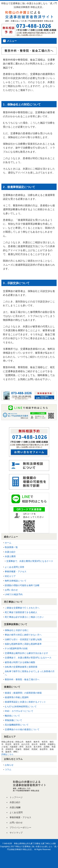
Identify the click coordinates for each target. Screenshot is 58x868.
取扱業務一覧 (11, 547)
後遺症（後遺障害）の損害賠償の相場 (23, 693)
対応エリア (10, 576)
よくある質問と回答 (15, 567)
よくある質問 (16, 812)
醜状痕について (12, 716)
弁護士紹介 (10, 552)
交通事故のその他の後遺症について (22, 729)
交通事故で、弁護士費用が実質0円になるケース (30, 561)
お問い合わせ (11, 590)
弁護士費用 (10, 556)
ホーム (8, 543)
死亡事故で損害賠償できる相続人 (21, 612)
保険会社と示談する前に (17, 630)
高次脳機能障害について (17, 725)
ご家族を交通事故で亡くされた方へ (22, 608)
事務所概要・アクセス (16, 572)
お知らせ (9, 765)
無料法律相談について (16, 581)
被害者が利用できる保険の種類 (20, 662)
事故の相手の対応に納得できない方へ (23, 635)
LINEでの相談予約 (14, 594)
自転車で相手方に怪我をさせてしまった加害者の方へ (30, 673)
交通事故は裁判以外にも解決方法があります (26, 653)
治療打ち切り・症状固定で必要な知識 (23, 639)
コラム (8, 769)
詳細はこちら (7, 754)
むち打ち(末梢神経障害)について (21, 707)
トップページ (16, 797)
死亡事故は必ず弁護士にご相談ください (24, 617)
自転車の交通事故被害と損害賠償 (21, 667)
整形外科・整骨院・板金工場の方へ (22, 679)
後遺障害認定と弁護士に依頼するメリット (25, 702)
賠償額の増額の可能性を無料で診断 (22, 585)
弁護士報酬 (15, 807)
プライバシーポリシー (20, 828)
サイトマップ (16, 833)
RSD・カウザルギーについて (19, 711)
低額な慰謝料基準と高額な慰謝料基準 (23, 644)
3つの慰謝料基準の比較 (16, 648)
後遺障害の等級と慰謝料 (17, 697)
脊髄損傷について (13, 720)
